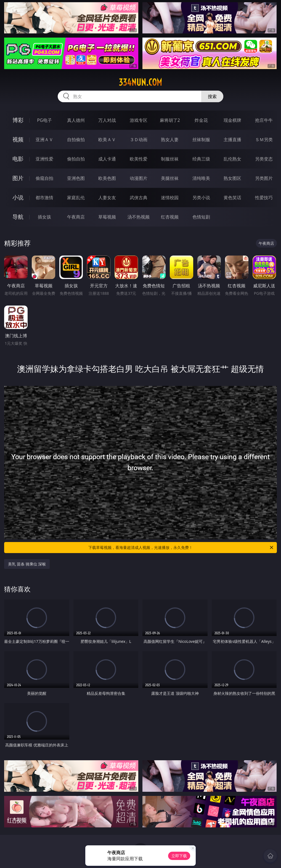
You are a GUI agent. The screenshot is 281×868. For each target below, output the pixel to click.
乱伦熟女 (232, 159)
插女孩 (44, 217)
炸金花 (201, 120)
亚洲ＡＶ (44, 140)
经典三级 (201, 159)
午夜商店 (76, 217)
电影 (18, 159)
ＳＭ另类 (264, 140)
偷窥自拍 (44, 178)
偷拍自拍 (76, 159)
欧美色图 (107, 178)
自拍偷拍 (76, 140)
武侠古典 (139, 198)
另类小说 (201, 198)
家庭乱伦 (76, 198)
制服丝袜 (170, 159)
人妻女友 (107, 198)
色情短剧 (201, 217)
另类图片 (264, 178)
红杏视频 (170, 217)
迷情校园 (170, 198)
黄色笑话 (232, 198)
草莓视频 (107, 217)
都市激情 (44, 198)
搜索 (212, 96)
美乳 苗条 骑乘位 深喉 (27, 564)
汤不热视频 (139, 217)
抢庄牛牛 (264, 120)
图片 (18, 178)
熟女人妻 (170, 140)
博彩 (18, 120)
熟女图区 (232, 178)
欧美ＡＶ (107, 140)
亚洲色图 (76, 178)
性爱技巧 (264, 198)
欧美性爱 (139, 159)
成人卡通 (107, 159)
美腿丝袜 (170, 178)
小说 (18, 197)
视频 (18, 139)
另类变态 (264, 159)
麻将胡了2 (170, 120)
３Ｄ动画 (139, 140)
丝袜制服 (201, 140)
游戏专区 (139, 120)
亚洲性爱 (44, 159)
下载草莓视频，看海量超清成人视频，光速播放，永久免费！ (181, 548)
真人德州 (76, 120)
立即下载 (179, 856)
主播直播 (232, 140)
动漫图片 (139, 178)
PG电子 (44, 120)
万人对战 (107, 120)
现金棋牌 (232, 120)
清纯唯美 (201, 178)
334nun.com (140, 82)
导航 (18, 217)
